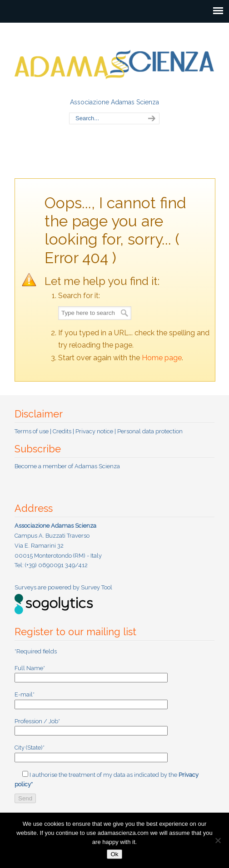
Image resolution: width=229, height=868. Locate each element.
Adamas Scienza (114, 59)
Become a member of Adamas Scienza (67, 466)
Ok (114, 854)
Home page (162, 358)
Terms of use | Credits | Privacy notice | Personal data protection (99, 431)
